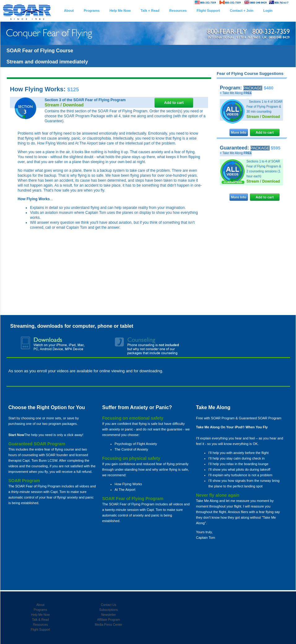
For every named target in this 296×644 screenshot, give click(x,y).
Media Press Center (108, 625)
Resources (41, 625)
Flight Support (40, 630)
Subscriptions (108, 610)
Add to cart (265, 132)
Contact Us (109, 605)
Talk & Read (41, 620)
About (40, 605)
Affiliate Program (109, 620)
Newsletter (109, 615)
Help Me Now (40, 615)
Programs (40, 610)
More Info (239, 132)
